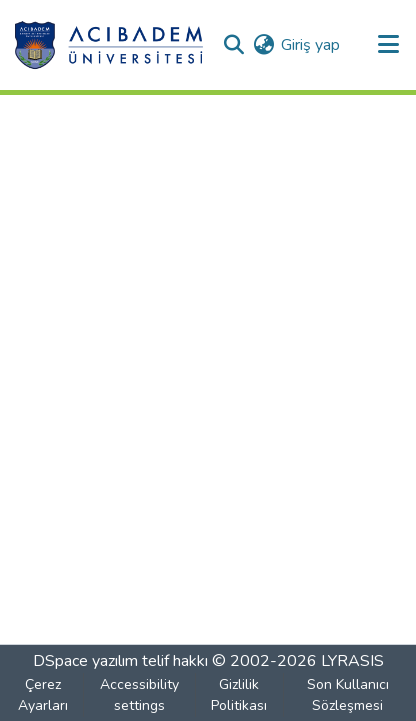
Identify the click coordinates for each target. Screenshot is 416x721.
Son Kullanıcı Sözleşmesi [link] (348, 695)
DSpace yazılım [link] (85, 661)
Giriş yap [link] (310, 45)
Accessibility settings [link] (139, 695)
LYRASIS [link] (352, 661)
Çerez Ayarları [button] (43, 695)
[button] (108, 45)
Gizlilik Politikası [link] (239, 695)
